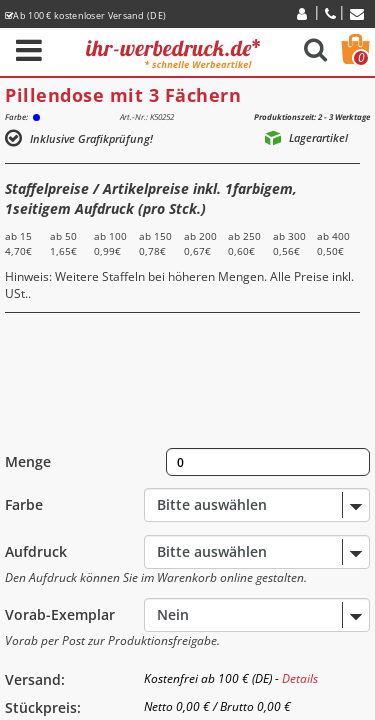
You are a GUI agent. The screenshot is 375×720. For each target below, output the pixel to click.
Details (300, 678)
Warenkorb (361, 58)
